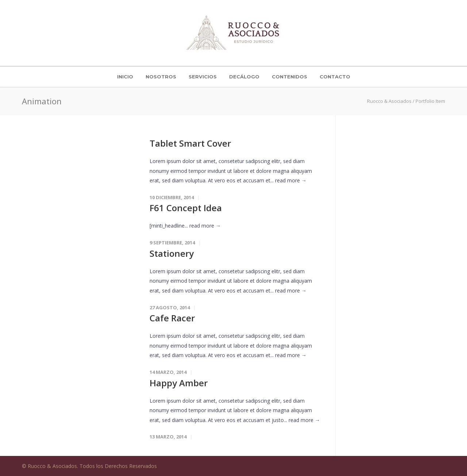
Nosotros (161, 77)
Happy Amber (179, 383)
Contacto (335, 77)
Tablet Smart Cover (190, 143)
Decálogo (244, 77)
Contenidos (290, 77)
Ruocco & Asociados (389, 101)
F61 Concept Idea (186, 208)
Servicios (203, 77)
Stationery (172, 253)
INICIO (125, 77)
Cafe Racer (172, 318)
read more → (291, 180)
